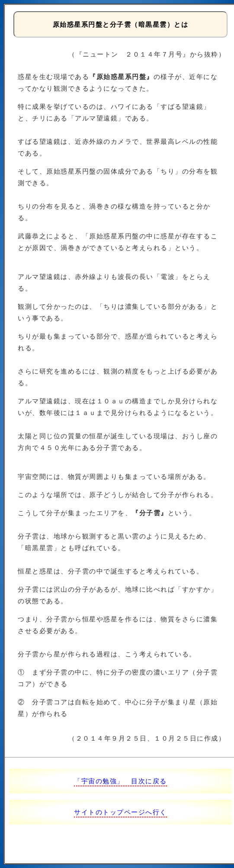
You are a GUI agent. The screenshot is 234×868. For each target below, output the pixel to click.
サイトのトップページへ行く (120, 812)
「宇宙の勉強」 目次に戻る (120, 781)
